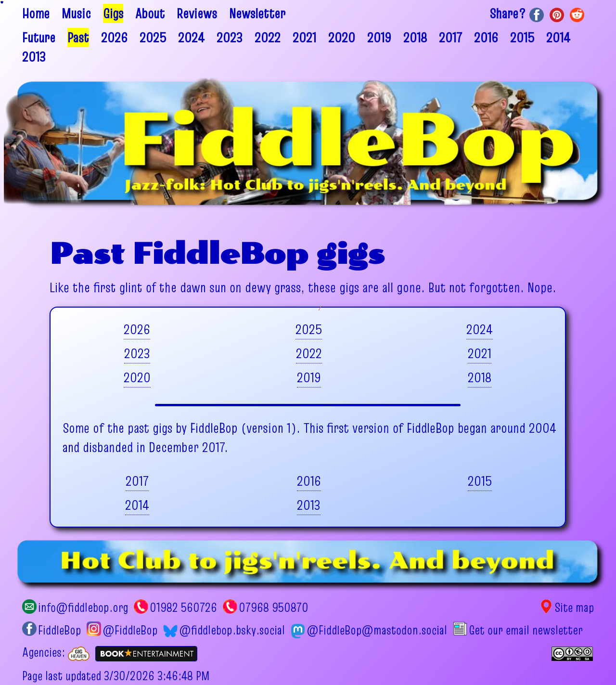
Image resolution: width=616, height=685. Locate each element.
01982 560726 (175, 607)
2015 (522, 38)
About (150, 13)
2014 (558, 38)
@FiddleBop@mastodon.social (369, 630)
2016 (486, 38)
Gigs (113, 13)
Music (76, 13)
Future (39, 38)
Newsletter (257, 13)
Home (36, 13)
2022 (268, 38)
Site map (566, 607)
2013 (34, 57)
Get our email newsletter (518, 630)
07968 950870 (266, 607)
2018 (415, 38)
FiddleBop (51, 630)
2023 (230, 38)
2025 (153, 38)
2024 (191, 38)
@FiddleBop (122, 630)
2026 (114, 38)
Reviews (197, 13)
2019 (379, 38)
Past (78, 38)
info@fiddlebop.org (75, 607)
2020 (342, 38)
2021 (304, 38)
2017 (450, 38)
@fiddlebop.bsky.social (224, 630)
